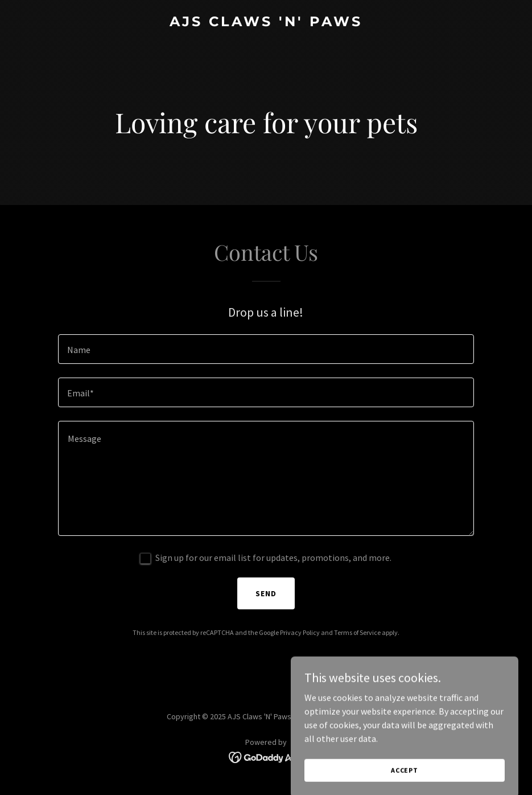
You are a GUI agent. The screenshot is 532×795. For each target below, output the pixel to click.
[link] (266, 23)
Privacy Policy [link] (300, 632)
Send (266, 593)
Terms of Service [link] (357, 632)
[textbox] (266, 349)
